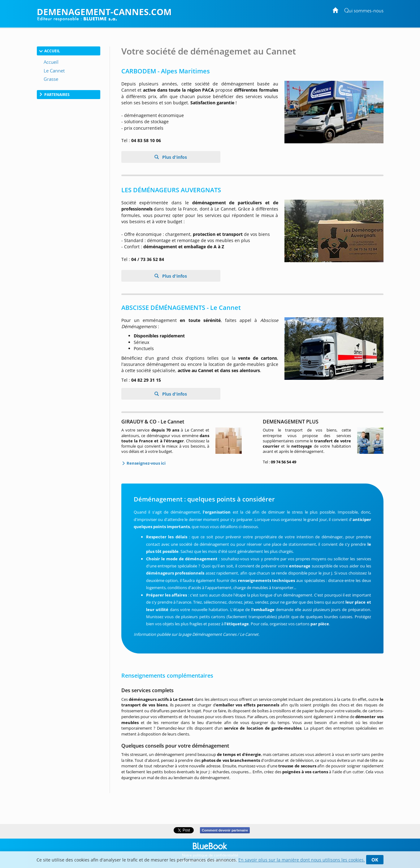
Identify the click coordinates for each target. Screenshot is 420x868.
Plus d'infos (174, 157)
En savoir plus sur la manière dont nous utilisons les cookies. (302, 860)
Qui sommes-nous (364, 11)
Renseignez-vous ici (146, 463)
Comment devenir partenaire (225, 830)
